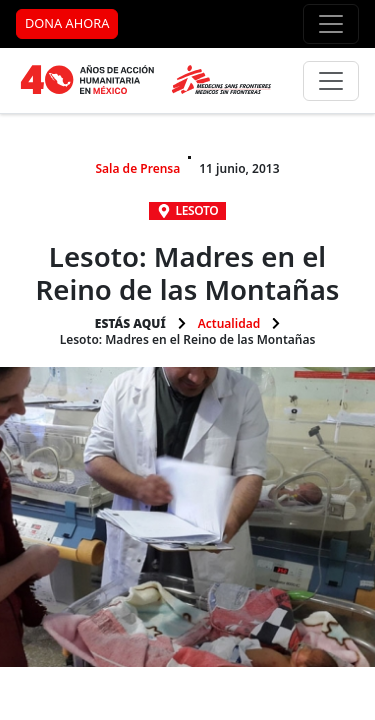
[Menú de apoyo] (331, 24)
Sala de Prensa (137, 168)
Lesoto (197, 210)
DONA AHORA (67, 23)
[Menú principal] (331, 81)
